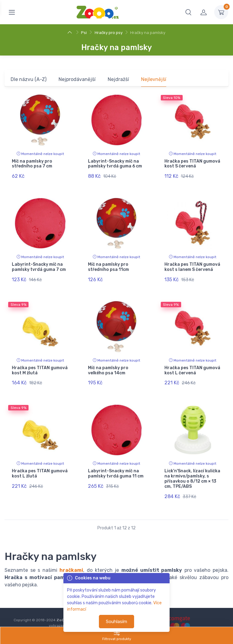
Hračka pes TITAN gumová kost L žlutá (40, 464)
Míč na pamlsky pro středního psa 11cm (108, 264)
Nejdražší (118, 79)
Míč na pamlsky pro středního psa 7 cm (32, 164)
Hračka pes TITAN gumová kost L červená (192, 364)
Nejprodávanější (77, 79)
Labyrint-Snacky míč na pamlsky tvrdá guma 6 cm (115, 164)
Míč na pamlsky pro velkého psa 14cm (108, 364)
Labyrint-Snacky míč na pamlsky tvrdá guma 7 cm (39, 264)
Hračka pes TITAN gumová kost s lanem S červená (192, 264)
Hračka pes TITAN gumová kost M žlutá (40, 364)
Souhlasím (116, 622)
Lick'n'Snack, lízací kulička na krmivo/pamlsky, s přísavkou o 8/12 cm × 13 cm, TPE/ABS (192, 469)
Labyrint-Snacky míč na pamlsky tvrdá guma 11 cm (116, 464)
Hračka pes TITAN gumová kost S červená (192, 164)
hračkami (71, 557)
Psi (84, 33)
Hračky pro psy (109, 33)
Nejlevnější (154, 79)
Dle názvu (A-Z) (29, 79)
